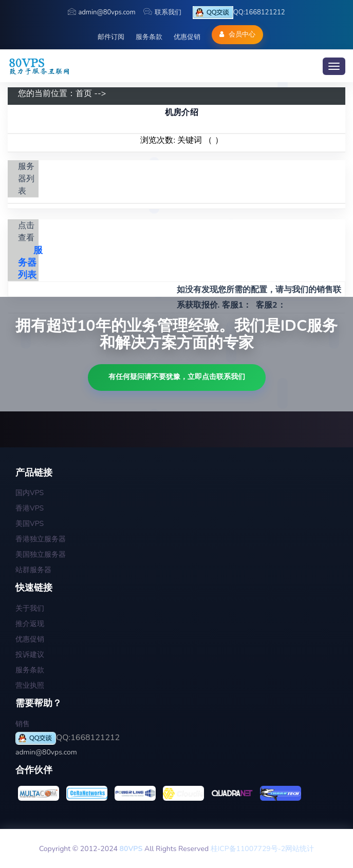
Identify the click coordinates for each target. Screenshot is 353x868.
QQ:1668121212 (239, 13)
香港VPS (30, 508)
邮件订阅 (111, 37)
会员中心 (237, 34)
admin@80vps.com (101, 12)
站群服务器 (33, 570)
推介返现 (30, 624)
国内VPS (30, 493)
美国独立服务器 (41, 554)
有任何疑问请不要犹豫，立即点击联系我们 (177, 377)
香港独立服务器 (41, 539)
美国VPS (30, 524)
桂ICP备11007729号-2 (248, 849)
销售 (23, 724)
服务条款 (149, 37)
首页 (84, 93)
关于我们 (30, 608)
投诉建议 (30, 655)
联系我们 (162, 12)
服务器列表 (30, 262)
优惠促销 (187, 37)
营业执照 (30, 685)
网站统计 (300, 849)
